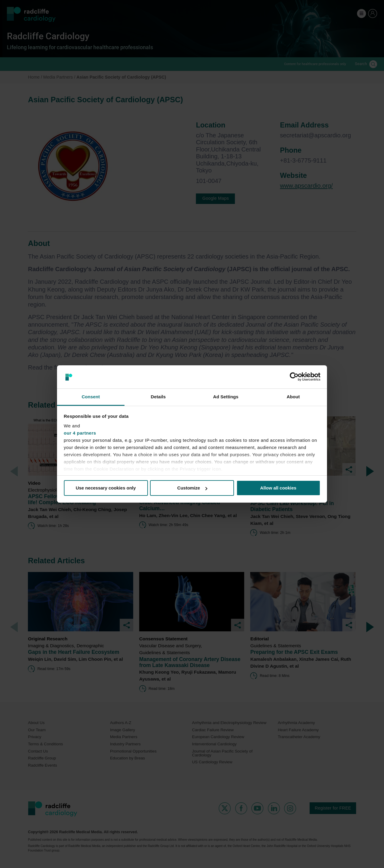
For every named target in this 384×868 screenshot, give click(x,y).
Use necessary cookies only (106, 488)
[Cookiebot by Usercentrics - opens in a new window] (294, 377)
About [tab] (293, 397)
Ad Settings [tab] (226, 397)
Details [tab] (158, 397)
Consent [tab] (91, 397)
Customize (192, 488)
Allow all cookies (278, 488)
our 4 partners (80, 433)
